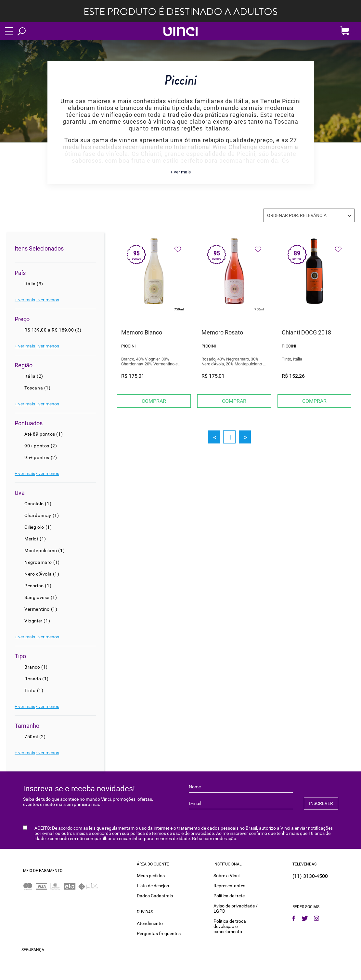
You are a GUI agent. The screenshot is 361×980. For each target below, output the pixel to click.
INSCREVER (321, 803)
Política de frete (229, 896)
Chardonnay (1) (42, 515)
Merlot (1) (35, 539)
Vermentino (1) (41, 609)
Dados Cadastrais (155, 896)
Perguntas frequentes (159, 933)
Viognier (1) (37, 621)
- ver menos (48, 300)
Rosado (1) (37, 679)
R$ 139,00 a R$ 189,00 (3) (53, 330)
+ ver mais (180, 172)
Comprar (154, 401)
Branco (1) (36, 667)
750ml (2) (35, 737)
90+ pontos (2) (41, 446)
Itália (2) (34, 376)
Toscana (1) (38, 388)
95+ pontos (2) (41, 457)
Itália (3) (34, 284)
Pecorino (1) (38, 586)
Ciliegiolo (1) (38, 527)
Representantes (229, 886)
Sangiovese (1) (41, 597)
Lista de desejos (153, 886)
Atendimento (150, 923)
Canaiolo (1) (38, 504)
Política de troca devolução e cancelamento (230, 926)
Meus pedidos (151, 876)
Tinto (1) (34, 690)
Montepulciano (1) (45, 551)
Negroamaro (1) (42, 562)
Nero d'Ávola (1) (42, 574)
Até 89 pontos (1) (44, 434)
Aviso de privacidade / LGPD (236, 908)
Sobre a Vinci (226, 876)
